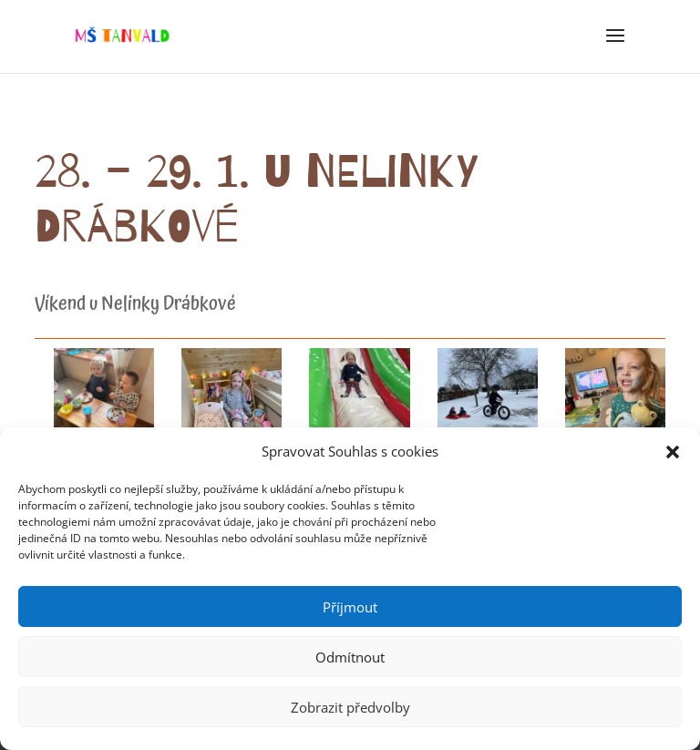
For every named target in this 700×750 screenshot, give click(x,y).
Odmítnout (350, 657)
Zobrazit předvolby (350, 707)
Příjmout (350, 607)
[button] (673, 452)
